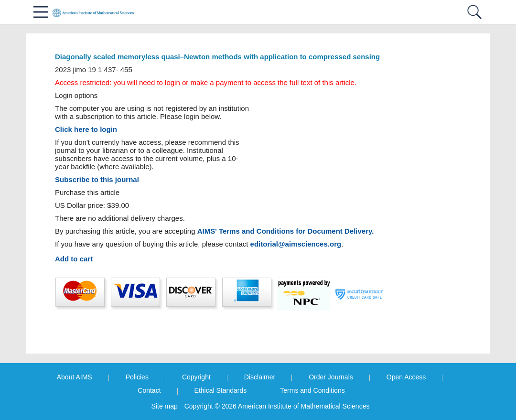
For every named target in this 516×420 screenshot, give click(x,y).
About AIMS (75, 377)
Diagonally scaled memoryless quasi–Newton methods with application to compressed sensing (217, 57)
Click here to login (86, 129)
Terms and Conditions (312, 390)
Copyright (196, 377)
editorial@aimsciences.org (296, 244)
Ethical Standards (221, 390)
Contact (149, 390)
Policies (137, 377)
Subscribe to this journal (97, 179)
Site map (165, 406)
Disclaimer (260, 377)
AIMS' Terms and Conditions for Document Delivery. (286, 231)
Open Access (406, 377)
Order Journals (331, 377)
